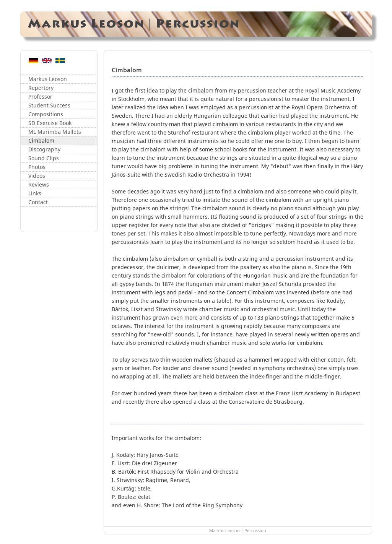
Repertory (41, 88)
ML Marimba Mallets (55, 132)
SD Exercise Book (50, 123)
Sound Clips (44, 158)
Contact (38, 202)
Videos (37, 176)
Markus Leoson (48, 79)
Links (35, 193)
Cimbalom (41, 140)
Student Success (49, 105)
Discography (44, 149)
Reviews (39, 184)
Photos (37, 167)
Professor (40, 97)
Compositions (46, 114)
